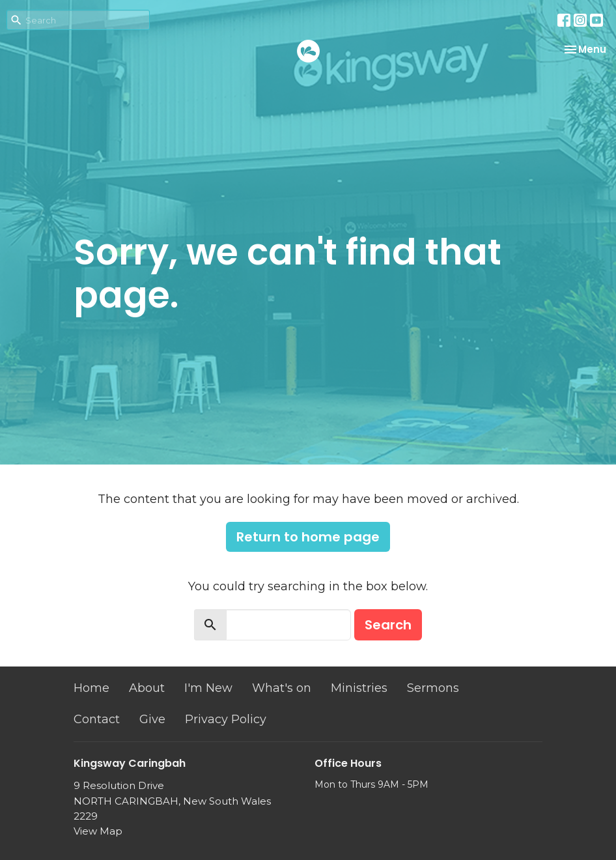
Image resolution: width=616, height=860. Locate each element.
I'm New (208, 688)
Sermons (433, 688)
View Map (98, 831)
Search (388, 625)
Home (91, 688)
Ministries (359, 688)
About (147, 688)
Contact (97, 719)
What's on (282, 688)
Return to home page (308, 537)
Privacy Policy (226, 719)
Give (152, 719)
